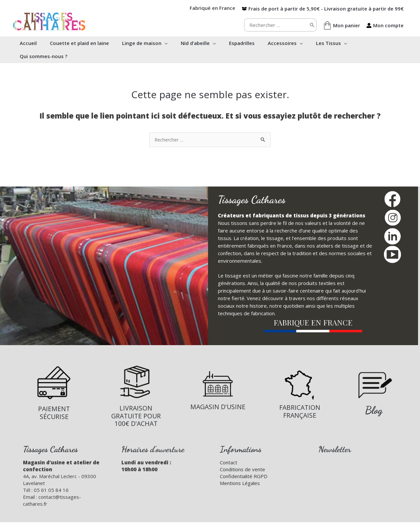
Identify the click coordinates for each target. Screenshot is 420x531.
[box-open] (323, 9)
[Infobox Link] (54, 393)
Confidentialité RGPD (244, 476)
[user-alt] (385, 25)
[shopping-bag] (342, 25)
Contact (229, 463)
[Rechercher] (312, 25)
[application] (171, 43)
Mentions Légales (240, 483)
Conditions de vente (242, 470)
